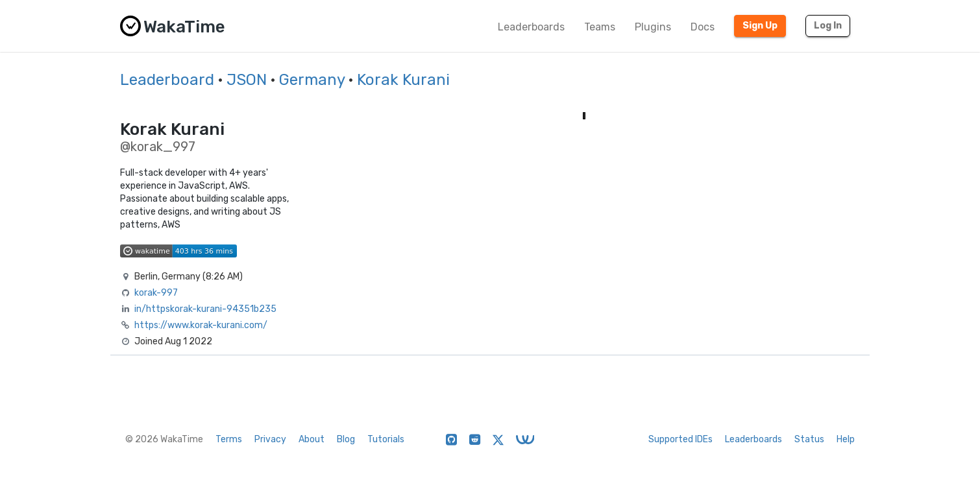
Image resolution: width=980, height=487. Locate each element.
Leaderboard (167, 80)
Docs (703, 27)
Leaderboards (531, 27)
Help (846, 439)
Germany (312, 80)
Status (809, 439)
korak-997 (156, 293)
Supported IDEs (680, 439)
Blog (346, 439)
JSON (247, 80)
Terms (229, 439)
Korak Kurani (403, 80)
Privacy (270, 439)
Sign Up (760, 26)
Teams (600, 27)
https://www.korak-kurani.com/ (201, 325)
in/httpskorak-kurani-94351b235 (205, 309)
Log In (828, 26)
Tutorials (386, 439)
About (312, 439)
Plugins (653, 27)
